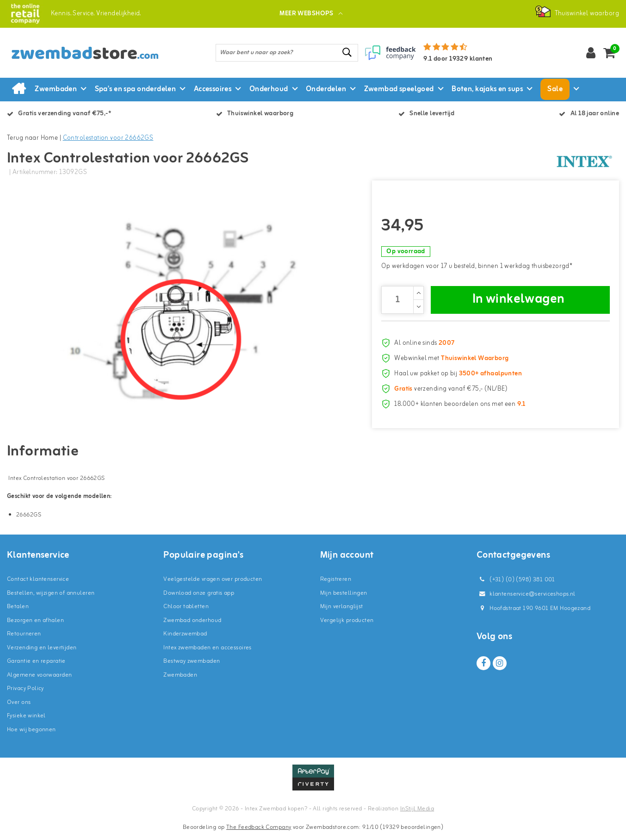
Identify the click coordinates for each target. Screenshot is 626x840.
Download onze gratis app (199, 599)
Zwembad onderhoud (192, 626)
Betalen (18, 613)
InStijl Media (417, 815)
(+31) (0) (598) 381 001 (516, 586)
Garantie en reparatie (36, 667)
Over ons (19, 708)
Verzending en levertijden (42, 653)
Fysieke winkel (26, 722)
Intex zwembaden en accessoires (208, 653)
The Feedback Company (259, 833)
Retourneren (24, 640)
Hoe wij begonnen (31, 735)
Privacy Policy (25, 694)
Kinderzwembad (185, 640)
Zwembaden (180, 681)
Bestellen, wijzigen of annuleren (51, 599)
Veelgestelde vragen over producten (213, 585)
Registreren (336, 585)
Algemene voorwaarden (39, 681)
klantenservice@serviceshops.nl (526, 600)
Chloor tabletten (186, 613)
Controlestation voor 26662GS (108, 138)
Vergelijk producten (347, 626)
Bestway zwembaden (192, 667)
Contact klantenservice (38, 585)
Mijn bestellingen (344, 599)
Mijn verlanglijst (342, 613)
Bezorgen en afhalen (35, 626)
